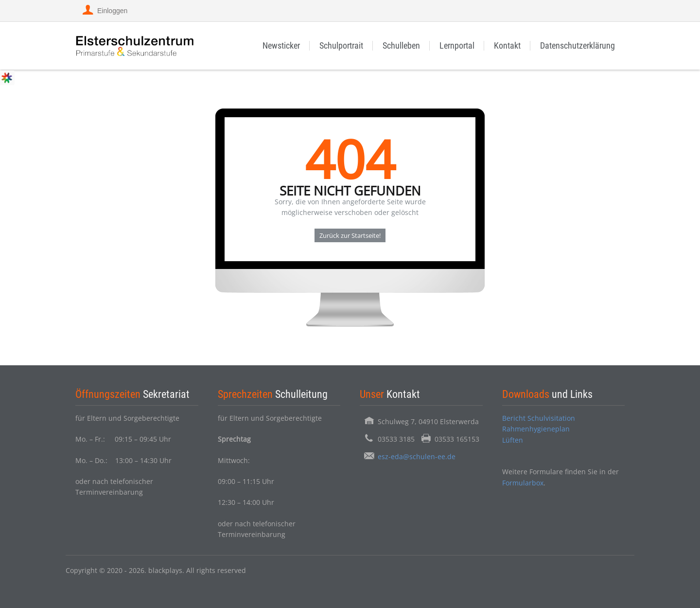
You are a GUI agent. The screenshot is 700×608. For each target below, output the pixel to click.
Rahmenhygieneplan (536, 429)
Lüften (513, 440)
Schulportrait (341, 45)
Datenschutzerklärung (577, 45)
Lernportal (457, 45)
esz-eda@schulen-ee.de (417, 456)
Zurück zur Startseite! (350, 235)
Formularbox (523, 483)
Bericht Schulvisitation (539, 418)
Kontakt (507, 45)
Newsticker (281, 45)
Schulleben (401, 45)
